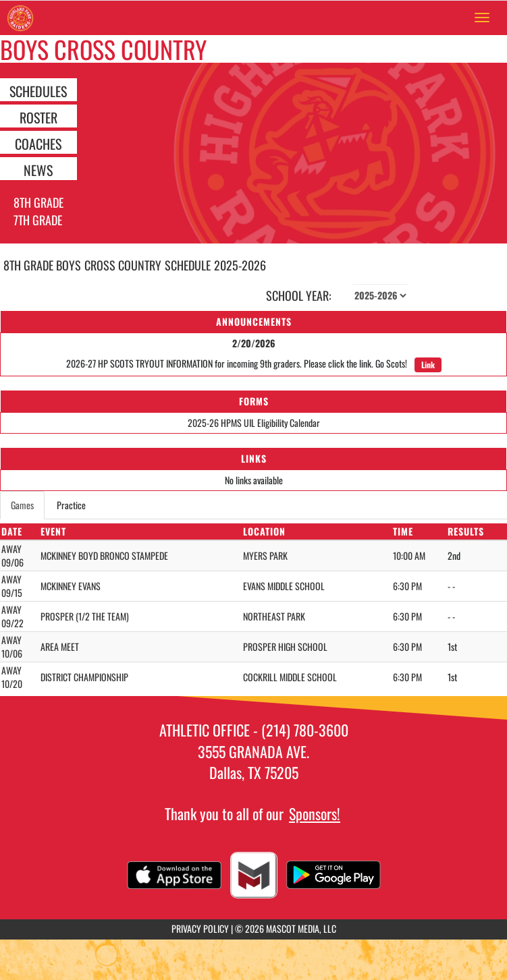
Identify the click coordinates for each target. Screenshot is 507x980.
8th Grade (38, 202)
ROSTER (38, 117)
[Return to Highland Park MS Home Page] (20, 18)
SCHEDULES (38, 90)
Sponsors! (315, 813)
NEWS (38, 169)
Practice (71, 505)
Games (22, 505)
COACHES (38, 143)
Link (428, 365)
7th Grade (38, 220)
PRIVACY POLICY (200, 928)
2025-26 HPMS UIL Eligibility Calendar (254, 423)
